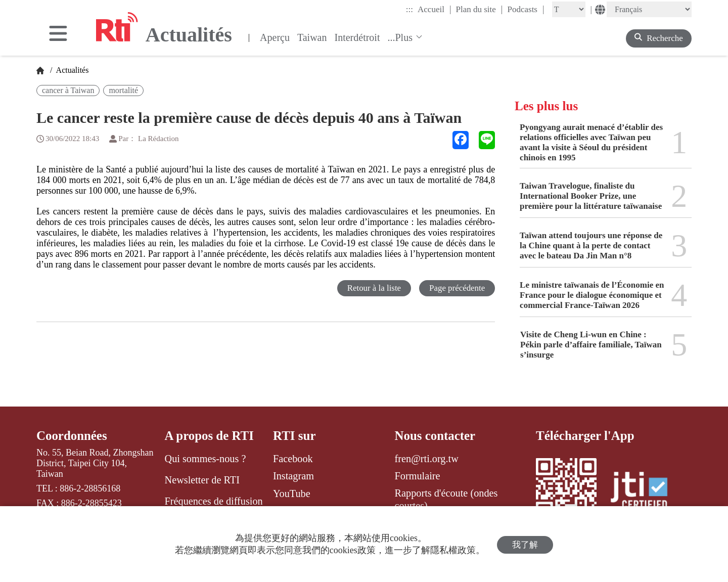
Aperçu (275, 37)
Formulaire (418, 476)
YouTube (292, 494)
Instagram (293, 476)
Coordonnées (72, 436)
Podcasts (526, 9)
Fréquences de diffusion (214, 502)
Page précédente (457, 288)
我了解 (525, 544)
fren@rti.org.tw (427, 459)
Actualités (71, 70)
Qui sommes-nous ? (206, 459)
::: (409, 9)
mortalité (123, 90)
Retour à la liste (373, 288)
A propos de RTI (210, 436)
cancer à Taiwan (68, 90)
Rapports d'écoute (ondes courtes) (446, 500)
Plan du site (480, 9)
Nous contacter (435, 436)
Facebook (293, 459)
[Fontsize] (569, 9)
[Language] (649, 9)
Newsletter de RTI (202, 480)
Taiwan (312, 37)
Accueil (434, 9)
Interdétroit (357, 37)
